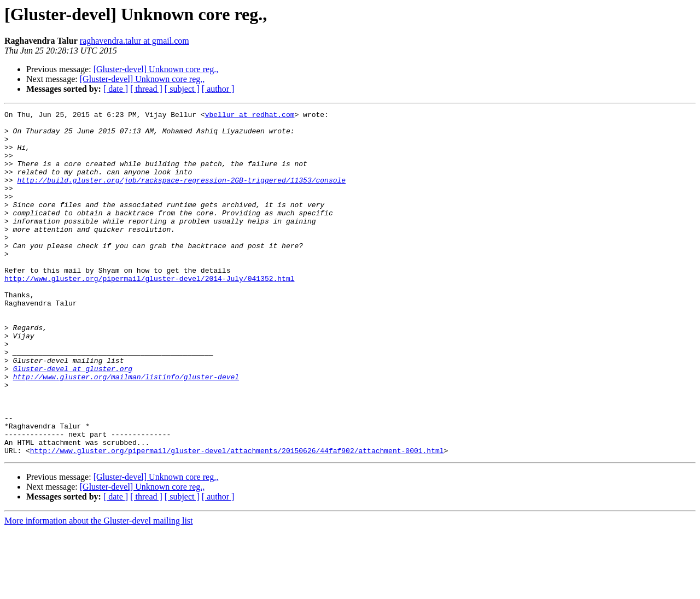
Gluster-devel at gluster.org (73, 421)
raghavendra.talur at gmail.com (135, 41)
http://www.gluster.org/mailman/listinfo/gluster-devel (126, 431)
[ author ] (218, 89)
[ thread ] (146, 89)
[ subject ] (182, 89)
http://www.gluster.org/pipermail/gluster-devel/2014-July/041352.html (149, 313)
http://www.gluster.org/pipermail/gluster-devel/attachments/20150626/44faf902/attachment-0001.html (237, 519)
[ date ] (116, 89)
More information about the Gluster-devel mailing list (99, 589)
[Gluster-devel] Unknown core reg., (156, 69)
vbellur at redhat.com (250, 116)
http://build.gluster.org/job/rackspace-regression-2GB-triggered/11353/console (181, 195)
